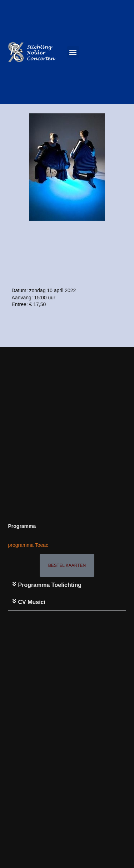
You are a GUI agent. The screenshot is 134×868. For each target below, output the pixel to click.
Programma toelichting (50, 585)
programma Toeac (28, 545)
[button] (73, 52)
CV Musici (32, 602)
